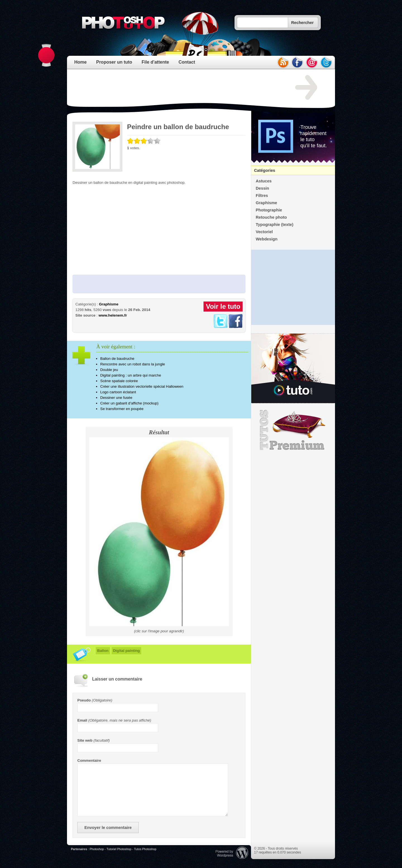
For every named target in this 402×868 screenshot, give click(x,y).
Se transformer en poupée (122, 409)
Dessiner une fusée (116, 398)
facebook (297, 62)
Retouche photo (271, 217)
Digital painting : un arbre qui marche (131, 375)
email (312, 62)
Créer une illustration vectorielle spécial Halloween (142, 386)
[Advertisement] (174, 88)
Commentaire (89, 760)
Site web (85, 740)
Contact (187, 62)
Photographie (269, 210)
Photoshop (97, 849)
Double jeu (109, 370)
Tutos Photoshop (145, 849)
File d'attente (155, 62)
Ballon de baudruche (117, 359)
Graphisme (109, 304)
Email (82, 720)
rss (283, 62)
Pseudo (84, 700)
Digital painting (126, 651)
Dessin (262, 188)
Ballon (103, 651)
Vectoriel (264, 232)
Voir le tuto (223, 306)
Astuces (264, 181)
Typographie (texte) (275, 225)
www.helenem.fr (113, 315)
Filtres (262, 196)
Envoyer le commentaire (108, 828)
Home (80, 62)
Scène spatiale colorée (119, 381)
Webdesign (267, 239)
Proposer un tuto (114, 62)
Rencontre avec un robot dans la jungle (133, 364)
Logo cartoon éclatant (118, 392)
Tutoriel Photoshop (119, 849)
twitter (326, 62)
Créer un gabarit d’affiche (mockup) (129, 403)
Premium (293, 430)
